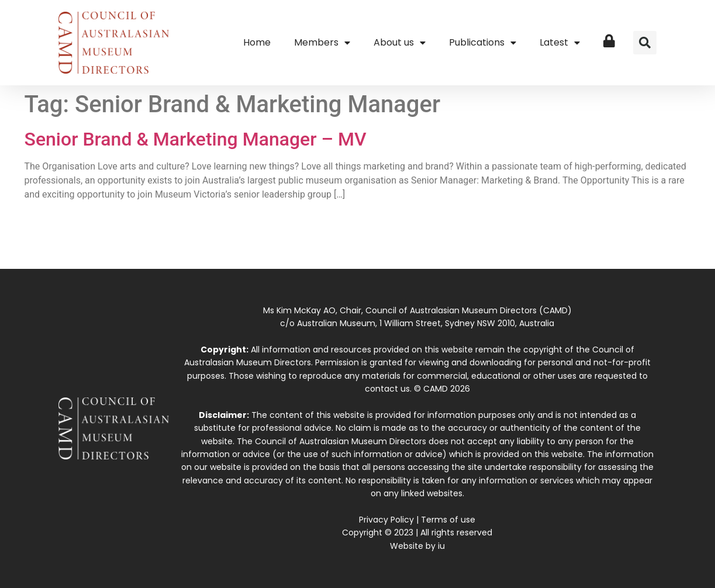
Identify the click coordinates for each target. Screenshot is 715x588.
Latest (560, 43)
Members (322, 43)
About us (400, 43)
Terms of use (448, 520)
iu (441, 546)
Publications (483, 43)
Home (257, 42)
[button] (645, 43)
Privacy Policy (386, 520)
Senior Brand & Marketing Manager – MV (196, 139)
